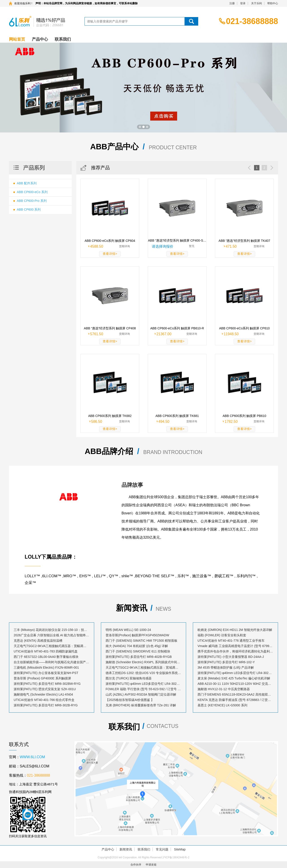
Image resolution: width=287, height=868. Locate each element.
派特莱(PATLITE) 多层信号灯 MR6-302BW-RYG (47, 684)
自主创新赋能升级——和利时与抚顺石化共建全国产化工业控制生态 (52, 662)
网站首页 (17, 39)
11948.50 (231, 334)
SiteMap (180, 849)
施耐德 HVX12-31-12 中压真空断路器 (224, 689)
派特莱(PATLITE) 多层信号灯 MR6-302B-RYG (46, 705)
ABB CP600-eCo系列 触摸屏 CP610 (244, 328)
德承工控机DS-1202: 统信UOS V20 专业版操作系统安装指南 (143, 673)
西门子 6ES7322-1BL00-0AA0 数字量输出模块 (46, 657)
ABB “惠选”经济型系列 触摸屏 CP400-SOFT (177, 240)
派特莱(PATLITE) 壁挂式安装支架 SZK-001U (45, 689)
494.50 (164, 422)
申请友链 (151, 865)
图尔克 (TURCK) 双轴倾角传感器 (129, 678)
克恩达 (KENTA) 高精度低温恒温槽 (38, 641)
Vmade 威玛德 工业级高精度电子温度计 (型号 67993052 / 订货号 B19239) (235, 646)
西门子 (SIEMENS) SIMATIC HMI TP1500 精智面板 (141, 641)
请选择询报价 (163, 246)
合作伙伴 (136, 865)
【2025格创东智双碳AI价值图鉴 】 (130, 700)
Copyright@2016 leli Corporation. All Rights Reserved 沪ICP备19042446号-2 (143, 857)
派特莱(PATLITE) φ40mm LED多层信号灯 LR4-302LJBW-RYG (235, 673)
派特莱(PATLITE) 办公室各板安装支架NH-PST (46, 673)
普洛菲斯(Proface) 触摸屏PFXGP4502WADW (137, 635)
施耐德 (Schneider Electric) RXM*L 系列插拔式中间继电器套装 (143, 662)
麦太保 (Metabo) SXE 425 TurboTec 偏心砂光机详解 (234, 678)
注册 (232, 3)
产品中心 (40, 39)
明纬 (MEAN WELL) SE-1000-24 (128, 630)
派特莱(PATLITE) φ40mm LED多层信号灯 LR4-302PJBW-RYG (143, 684)
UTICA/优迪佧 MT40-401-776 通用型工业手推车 (231, 641)
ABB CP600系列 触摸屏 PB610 (245, 416)
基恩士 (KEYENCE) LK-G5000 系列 (222, 705)
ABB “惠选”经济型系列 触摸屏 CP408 (110, 328)
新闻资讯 (126, 849)
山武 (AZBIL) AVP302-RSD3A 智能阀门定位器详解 (141, 694)
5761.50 (97, 334)
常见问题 (162, 849)
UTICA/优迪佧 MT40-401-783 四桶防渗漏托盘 (46, 651)
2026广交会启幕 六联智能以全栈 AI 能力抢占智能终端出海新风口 (52, 635)
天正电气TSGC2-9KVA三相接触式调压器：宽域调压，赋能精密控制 (143, 668)
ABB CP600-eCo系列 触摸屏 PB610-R (177, 328)
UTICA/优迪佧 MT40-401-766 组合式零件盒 (44, 700)
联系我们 (63, 39)
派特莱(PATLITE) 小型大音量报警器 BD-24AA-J (231, 657)
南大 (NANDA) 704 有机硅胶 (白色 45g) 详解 (137, 646)
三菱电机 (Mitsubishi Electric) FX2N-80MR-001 (46, 668)
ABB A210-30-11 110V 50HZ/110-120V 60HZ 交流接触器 (235, 684)
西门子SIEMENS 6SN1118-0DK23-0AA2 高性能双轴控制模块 (235, 694)
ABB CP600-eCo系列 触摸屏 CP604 (110, 241)
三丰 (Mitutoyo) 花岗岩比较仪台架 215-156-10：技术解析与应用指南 (52, 630)
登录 (243, 3)
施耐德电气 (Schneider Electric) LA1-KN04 (43, 694)
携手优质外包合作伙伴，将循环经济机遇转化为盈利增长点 (235, 651)
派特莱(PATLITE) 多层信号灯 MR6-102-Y (226, 662)
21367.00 (164, 334)
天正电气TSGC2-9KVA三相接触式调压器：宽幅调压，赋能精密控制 (52, 646)
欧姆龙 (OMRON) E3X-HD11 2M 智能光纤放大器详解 (235, 630)
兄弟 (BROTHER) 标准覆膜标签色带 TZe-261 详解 (141, 705)
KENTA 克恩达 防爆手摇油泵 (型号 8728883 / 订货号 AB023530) (235, 700)
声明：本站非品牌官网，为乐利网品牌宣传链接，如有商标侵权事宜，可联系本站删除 (87, 3)
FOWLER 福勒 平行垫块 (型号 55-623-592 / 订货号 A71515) (143, 689)
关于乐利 (257, 3)
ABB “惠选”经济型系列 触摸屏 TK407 (244, 241)
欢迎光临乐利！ (24, 3)
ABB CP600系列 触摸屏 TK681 (177, 416)
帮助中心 (273, 3)
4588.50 (97, 246)
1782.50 (231, 422)
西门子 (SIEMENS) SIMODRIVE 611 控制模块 (138, 651)
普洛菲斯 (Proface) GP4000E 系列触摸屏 (42, 678)
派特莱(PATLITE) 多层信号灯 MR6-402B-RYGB (139, 657)
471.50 (231, 246)
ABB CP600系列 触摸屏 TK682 (110, 416)
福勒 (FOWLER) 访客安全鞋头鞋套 (222, 635)
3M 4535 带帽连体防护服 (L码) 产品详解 (226, 668)
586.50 (97, 422)
